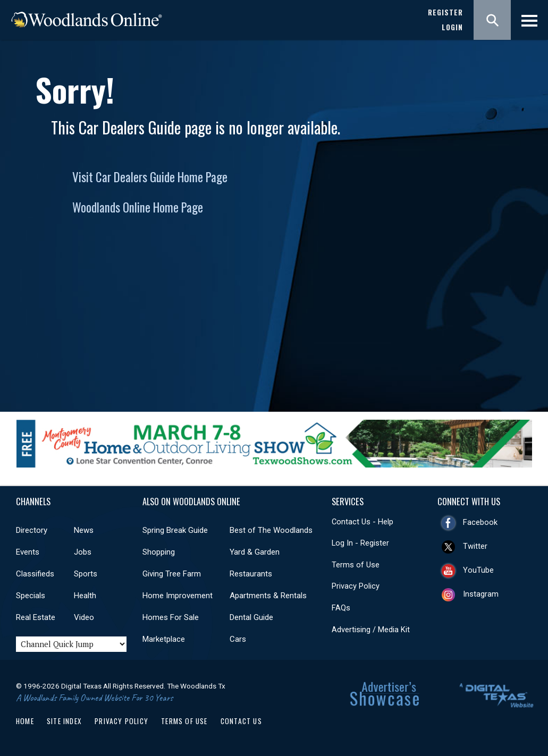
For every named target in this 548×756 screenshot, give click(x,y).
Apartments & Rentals (268, 596)
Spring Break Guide (175, 530)
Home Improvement (178, 596)
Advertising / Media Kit (371, 630)
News (84, 530)
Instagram (481, 594)
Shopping (159, 552)
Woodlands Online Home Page (138, 207)
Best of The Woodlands (271, 530)
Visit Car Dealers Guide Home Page (150, 177)
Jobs (83, 552)
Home (25, 721)
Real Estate (36, 617)
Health (85, 596)
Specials (31, 596)
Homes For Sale (171, 617)
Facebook (480, 522)
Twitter (475, 546)
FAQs (341, 608)
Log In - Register (360, 543)
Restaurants (251, 574)
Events (28, 552)
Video (84, 617)
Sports (86, 574)
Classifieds (35, 574)
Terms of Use (356, 565)
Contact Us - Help (362, 522)
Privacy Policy (356, 586)
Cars (238, 639)
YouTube (478, 570)
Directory (32, 530)
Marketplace (164, 639)
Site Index (64, 721)
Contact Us (241, 721)
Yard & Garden (255, 552)
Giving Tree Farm (172, 574)
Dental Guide (251, 617)
